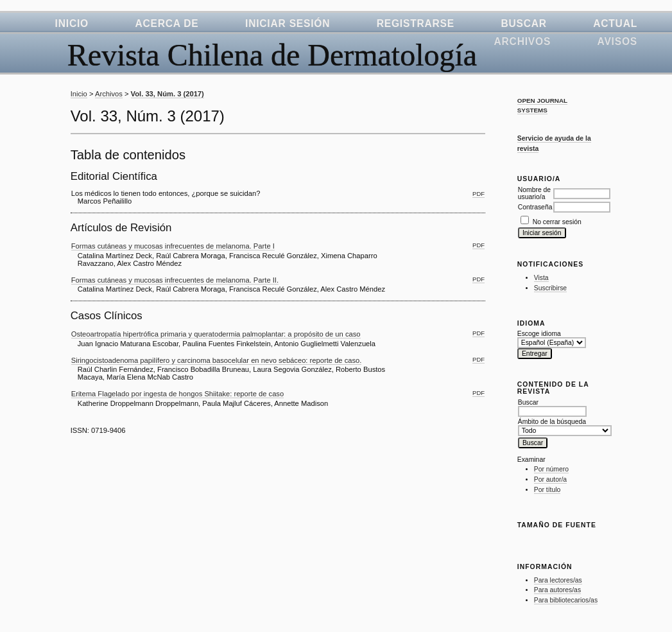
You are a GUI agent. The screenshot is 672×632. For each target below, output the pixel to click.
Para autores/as (557, 590)
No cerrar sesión (557, 222)
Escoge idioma (539, 334)
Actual (615, 23)
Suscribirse (550, 288)
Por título (547, 490)
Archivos (523, 41)
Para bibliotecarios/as (566, 600)
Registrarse (416, 23)
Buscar (523, 23)
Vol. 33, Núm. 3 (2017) (168, 94)
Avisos (617, 41)
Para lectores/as (558, 580)
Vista (541, 278)
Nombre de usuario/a (534, 193)
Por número (551, 469)
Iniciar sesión (288, 23)
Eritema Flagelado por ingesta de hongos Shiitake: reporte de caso (177, 394)
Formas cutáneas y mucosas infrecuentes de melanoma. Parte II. (175, 280)
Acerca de (167, 23)
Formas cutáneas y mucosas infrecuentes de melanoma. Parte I (173, 246)
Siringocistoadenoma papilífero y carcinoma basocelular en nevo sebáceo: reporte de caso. (217, 360)
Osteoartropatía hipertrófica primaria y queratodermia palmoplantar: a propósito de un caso (216, 334)
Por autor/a (550, 479)
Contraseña (535, 207)
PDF (478, 194)
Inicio (72, 23)
